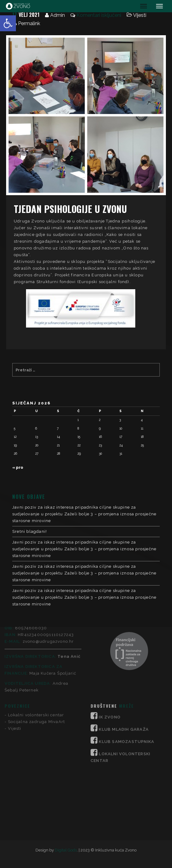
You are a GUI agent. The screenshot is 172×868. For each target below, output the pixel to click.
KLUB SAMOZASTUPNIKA (127, 686)
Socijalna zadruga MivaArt (36, 667)
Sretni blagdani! (30, 531)
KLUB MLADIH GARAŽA (124, 674)
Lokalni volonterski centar (36, 660)
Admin (58, 15)
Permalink (29, 23)
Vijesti (140, 15)
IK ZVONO (110, 662)
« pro (18, 467)
